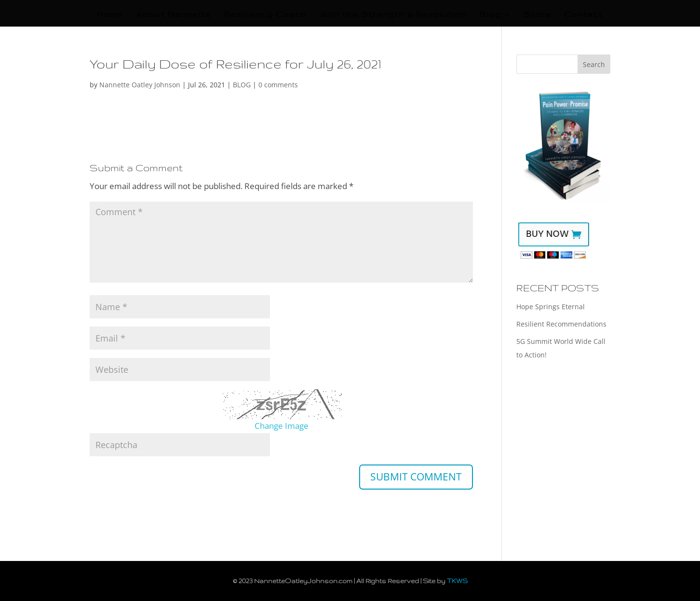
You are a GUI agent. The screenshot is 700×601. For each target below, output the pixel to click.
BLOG (242, 85)
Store (538, 15)
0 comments (278, 85)
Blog (490, 15)
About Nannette (174, 15)
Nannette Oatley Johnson (140, 85)
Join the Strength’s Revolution (393, 15)
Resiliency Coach (266, 15)
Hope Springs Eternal (551, 307)
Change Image (282, 426)
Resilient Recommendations (561, 324)
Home (110, 15)
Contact (583, 15)
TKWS (457, 581)
